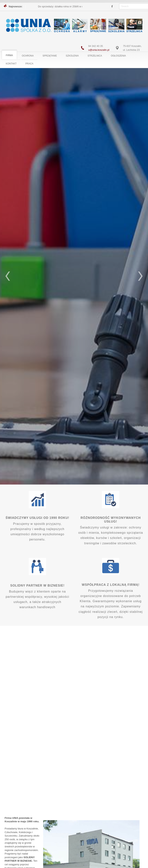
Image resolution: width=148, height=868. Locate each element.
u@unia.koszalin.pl (99, 50)
